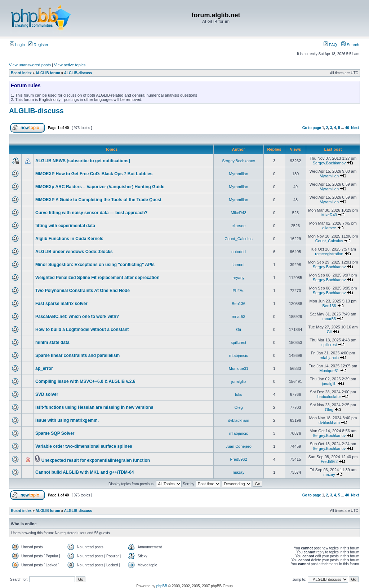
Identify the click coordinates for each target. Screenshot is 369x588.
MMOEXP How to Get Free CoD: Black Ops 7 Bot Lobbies (94, 174)
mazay (239, 472)
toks (239, 394)
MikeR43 (238, 213)
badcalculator (329, 397)
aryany (238, 278)
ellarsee (239, 226)
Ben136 (239, 304)
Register (38, 45)
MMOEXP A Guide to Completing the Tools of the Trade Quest (98, 200)
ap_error (44, 368)
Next (355, 128)
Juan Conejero (239, 446)
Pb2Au (238, 291)
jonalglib (239, 381)
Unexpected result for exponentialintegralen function (96, 460)
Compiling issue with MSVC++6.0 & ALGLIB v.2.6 (85, 381)
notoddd (239, 252)
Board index (21, 73)
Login (17, 45)
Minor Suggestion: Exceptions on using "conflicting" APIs (95, 265)
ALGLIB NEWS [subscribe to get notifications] (83, 161)
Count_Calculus (239, 239)
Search (350, 45)
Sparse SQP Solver (55, 433)
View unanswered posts (30, 65)
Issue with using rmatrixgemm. (67, 420)
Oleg (238, 407)
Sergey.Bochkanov (239, 161)
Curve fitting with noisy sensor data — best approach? (91, 213)
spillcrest (239, 342)
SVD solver (47, 394)
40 (347, 128)
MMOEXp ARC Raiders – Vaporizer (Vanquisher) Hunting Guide (100, 187)
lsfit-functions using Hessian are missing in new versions (94, 407)
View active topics (70, 65)
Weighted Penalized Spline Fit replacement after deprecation (97, 278)
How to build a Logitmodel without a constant (82, 330)
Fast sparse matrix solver (61, 304)
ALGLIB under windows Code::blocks (74, 252)
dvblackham (239, 420)
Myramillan (238, 174)
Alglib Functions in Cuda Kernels (69, 239)
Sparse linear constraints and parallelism (77, 355)
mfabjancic (239, 355)
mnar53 (238, 317)
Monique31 (239, 368)
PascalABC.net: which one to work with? (77, 317)
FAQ (330, 45)
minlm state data (52, 342)
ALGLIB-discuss (78, 73)
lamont (238, 265)
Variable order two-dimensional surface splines (84, 446)
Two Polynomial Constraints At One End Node (83, 291)
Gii (238, 330)
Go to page (312, 128)
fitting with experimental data (65, 226)
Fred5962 (238, 459)
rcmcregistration (329, 254)
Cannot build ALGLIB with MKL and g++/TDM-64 (85, 472)
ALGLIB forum (48, 73)
